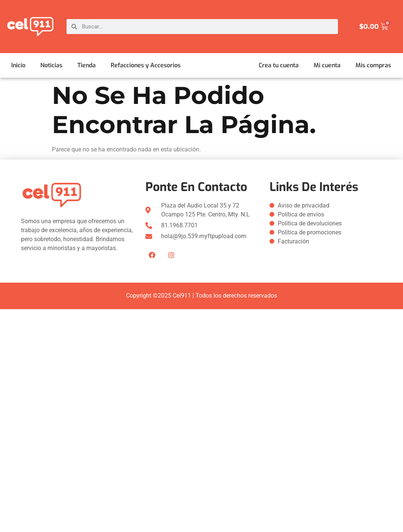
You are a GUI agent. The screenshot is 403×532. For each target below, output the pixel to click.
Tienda (87, 65)
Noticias (51, 65)
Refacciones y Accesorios (146, 65)
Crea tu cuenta (279, 65)
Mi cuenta (327, 65)
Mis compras (373, 65)
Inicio (18, 65)
